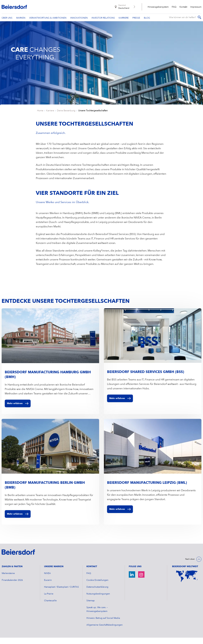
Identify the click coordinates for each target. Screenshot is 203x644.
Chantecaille (50, 607)
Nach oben (190, 566)
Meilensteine (8, 580)
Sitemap (91, 607)
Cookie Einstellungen (97, 587)
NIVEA (47, 580)
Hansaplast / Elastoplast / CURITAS (61, 593)
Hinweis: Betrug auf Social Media (103, 624)
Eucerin (48, 587)
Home (40, 117)
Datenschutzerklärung (97, 593)
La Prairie (49, 600)
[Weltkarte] (187, 582)
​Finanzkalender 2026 (12, 587)
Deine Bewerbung (66, 117)
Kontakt (183, 7)
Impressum (196, 7)
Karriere (50, 117)
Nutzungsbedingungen (98, 600)
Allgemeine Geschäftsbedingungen (105, 631)
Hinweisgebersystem (158, 7)
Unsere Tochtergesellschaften (93, 117)
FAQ (174, 7)
